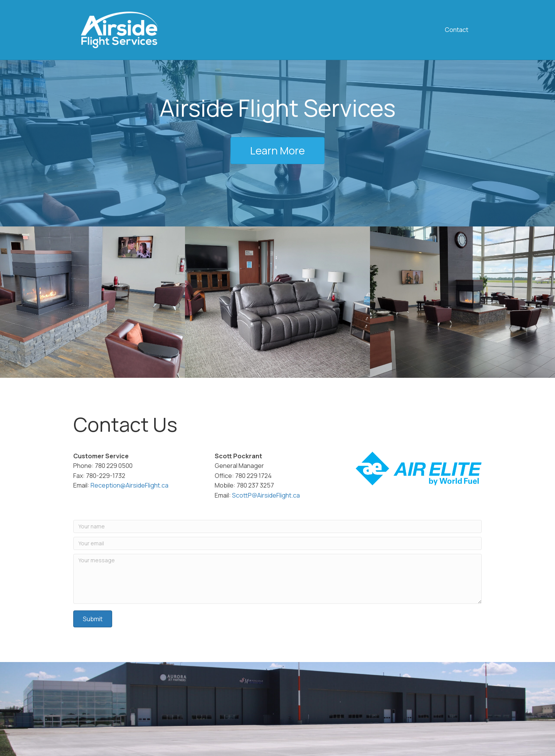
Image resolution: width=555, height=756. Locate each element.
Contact (457, 30)
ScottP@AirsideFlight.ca (266, 495)
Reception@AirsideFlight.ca (129, 485)
